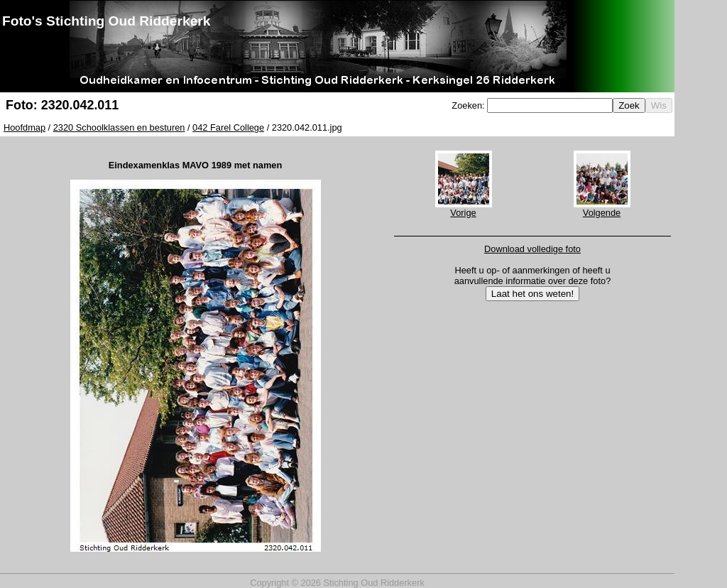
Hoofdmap (24, 127)
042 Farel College (228, 127)
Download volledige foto (532, 249)
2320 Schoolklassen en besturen (119, 127)
